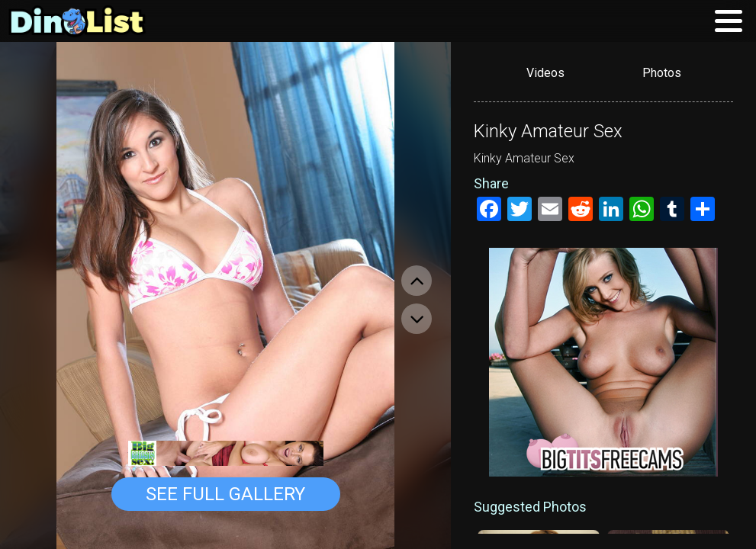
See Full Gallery (225, 494)
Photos (662, 73)
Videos (545, 73)
